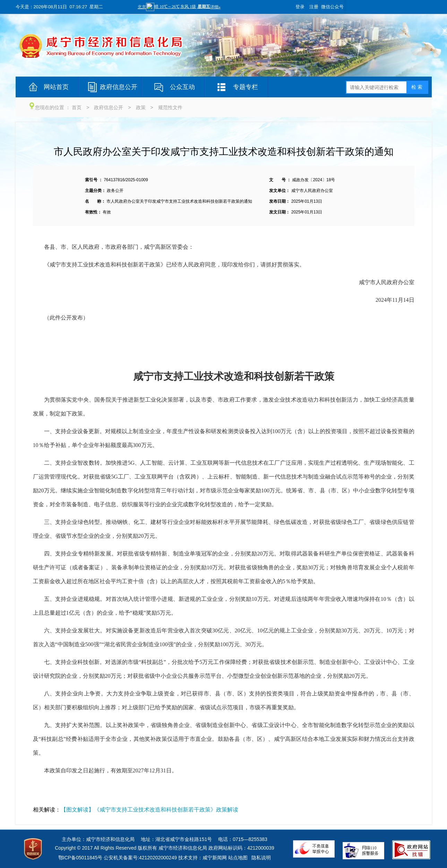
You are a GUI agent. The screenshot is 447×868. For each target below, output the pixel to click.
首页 (77, 107)
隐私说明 (261, 858)
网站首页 (56, 87)
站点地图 (238, 858)
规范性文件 (170, 107)
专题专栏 (246, 87)
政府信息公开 (119, 87)
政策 (141, 107)
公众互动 (182, 87)
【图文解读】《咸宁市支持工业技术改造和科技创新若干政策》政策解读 (149, 810)
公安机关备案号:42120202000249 (140, 858)
